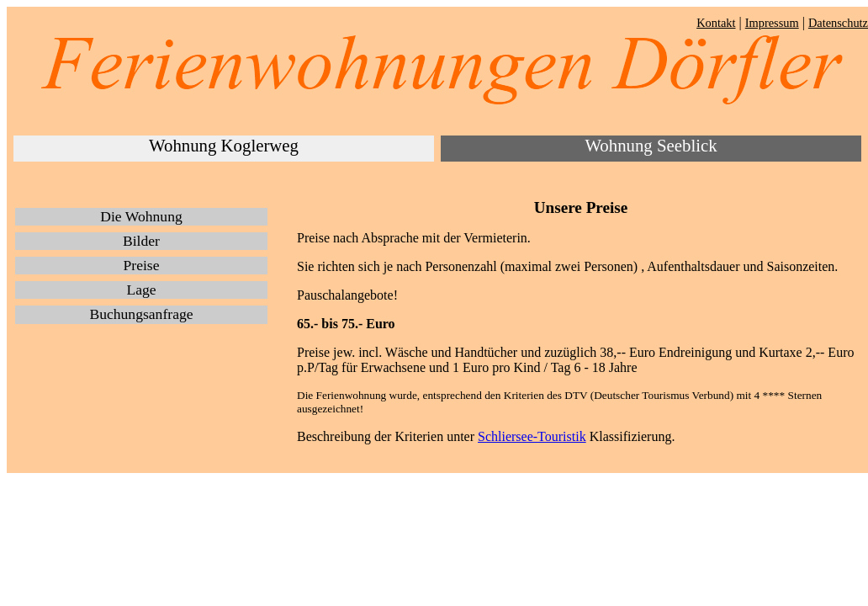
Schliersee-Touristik (532, 436)
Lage (141, 290)
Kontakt (716, 23)
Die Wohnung (141, 216)
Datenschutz (838, 23)
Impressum (772, 23)
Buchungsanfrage (141, 314)
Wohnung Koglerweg (224, 145)
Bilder (141, 241)
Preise (142, 265)
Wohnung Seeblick (651, 145)
